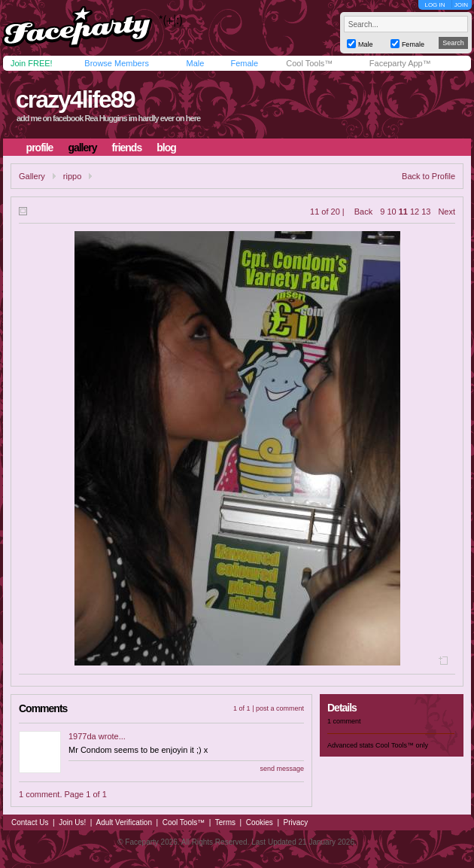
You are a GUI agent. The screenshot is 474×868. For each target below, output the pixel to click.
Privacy (296, 822)
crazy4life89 (75, 99)
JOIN (461, 5)
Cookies (260, 822)
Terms (225, 822)
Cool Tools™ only (402, 745)
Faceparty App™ (400, 63)
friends (127, 148)
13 (426, 212)
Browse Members (117, 63)
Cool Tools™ (309, 63)
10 (391, 212)
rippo (72, 176)
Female (244, 63)
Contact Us (30, 822)
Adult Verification (124, 822)
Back (363, 212)
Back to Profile (428, 176)
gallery (82, 148)
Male (195, 63)
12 (415, 212)
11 (403, 212)
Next (447, 212)
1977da (82, 736)
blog (166, 148)
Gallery (32, 176)
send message (282, 769)
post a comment (280, 708)
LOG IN (434, 5)
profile (40, 148)
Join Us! (72, 822)
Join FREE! (32, 63)
